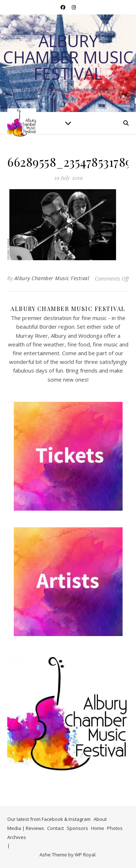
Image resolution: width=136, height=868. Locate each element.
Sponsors (77, 828)
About (100, 819)
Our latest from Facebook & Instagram (49, 819)
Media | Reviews (26, 828)
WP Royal (85, 855)
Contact (55, 828)
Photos (115, 828)
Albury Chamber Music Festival (68, 57)
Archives (17, 837)
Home (98, 828)
